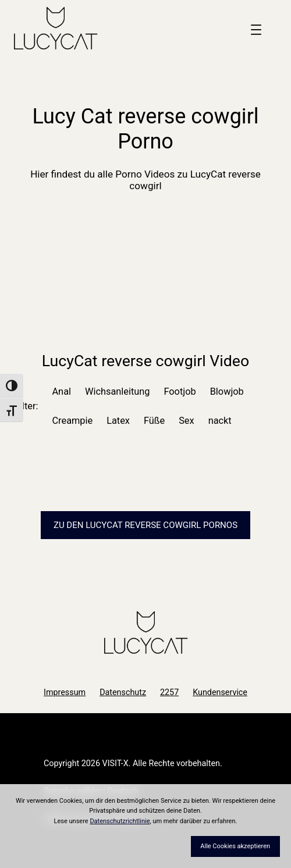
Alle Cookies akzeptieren (235, 846)
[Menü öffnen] (256, 30)
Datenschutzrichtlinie (120, 821)
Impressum (65, 692)
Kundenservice (220, 692)
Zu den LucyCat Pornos (145, 525)
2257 (169, 692)
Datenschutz (123, 692)
